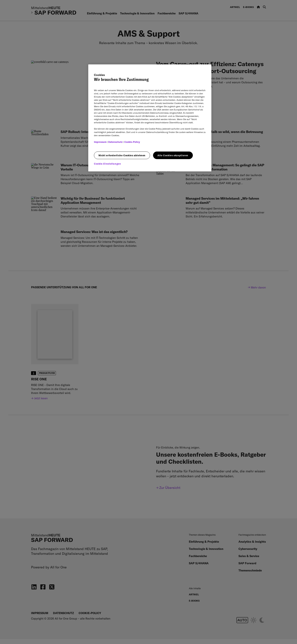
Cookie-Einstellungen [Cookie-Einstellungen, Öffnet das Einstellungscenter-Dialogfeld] (107, 164)
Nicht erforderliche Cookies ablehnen (122, 155)
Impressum (100, 142)
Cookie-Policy (132, 142)
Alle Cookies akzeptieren (173, 155)
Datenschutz (115, 142)
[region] (150, 118)
